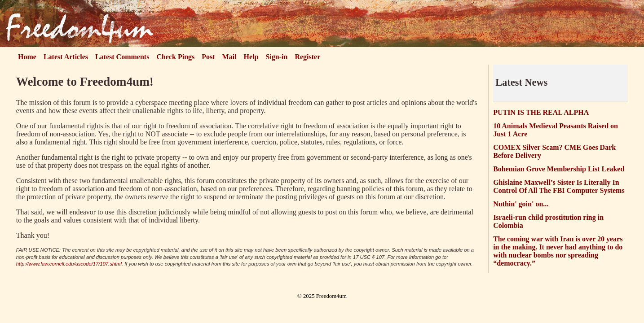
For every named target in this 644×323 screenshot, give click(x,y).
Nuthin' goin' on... (521, 204)
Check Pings (175, 57)
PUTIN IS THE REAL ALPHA (541, 112)
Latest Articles (66, 57)
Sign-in (277, 57)
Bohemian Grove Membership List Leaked (559, 169)
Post (208, 57)
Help (251, 57)
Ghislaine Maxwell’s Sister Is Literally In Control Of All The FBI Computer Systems (559, 186)
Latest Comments (122, 57)
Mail (229, 57)
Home (27, 57)
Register (307, 57)
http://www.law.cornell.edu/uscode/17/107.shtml (69, 264)
